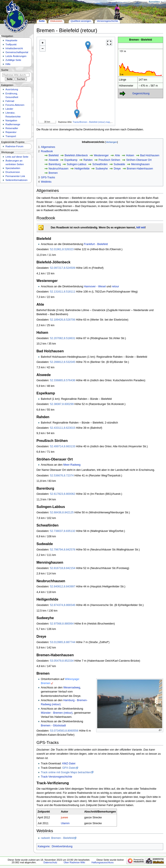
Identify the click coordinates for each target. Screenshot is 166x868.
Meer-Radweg (72, 465)
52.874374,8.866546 (62, 605)
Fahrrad (10, 101)
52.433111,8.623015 (62, 428)
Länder (9, 109)
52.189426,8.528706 (62, 320)
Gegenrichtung (141, 93)
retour (115, 286)
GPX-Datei (69, 768)
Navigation (11, 120)
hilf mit (141, 228)
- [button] (43, 49)
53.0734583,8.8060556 (64, 731)
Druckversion (13, 172)
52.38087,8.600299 (62, 404)
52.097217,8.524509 (62, 268)
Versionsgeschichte (108, 21)
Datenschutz (50, 862)
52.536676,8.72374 (62, 476)
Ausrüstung (12, 89)
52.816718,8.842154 (62, 568)
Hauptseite (11, 40)
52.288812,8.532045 (62, 362)
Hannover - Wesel (95, 286)
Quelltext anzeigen (81, 21)
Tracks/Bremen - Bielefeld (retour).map (91, 122)
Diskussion (56, 21)
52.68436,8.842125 (62, 512)
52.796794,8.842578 (62, 550)
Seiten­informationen (16, 180)
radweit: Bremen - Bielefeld (57, 838)
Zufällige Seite (13, 60)
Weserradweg (72, 688)
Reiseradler (12, 128)
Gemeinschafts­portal (17, 52)
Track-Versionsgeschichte (57, 777)
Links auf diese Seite (17, 157)
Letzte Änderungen (16, 56)
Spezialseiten (13, 168)
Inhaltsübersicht (14, 48)
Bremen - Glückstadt (53, 726)
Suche (5, 70)
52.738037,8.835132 (62, 531)
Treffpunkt (11, 44)
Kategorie (44, 846)
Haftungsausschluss (102, 862)
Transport (11, 136)
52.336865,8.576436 (62, 380)
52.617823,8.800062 (62, 494)
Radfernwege (13, 124)
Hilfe (8, 64)
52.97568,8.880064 (62, 624)
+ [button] (43, 43)
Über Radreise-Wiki (74, 862)
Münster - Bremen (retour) (57, 713)
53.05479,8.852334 (62, 661)
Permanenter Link (15, 176)
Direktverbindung (62, 846)
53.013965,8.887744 (62, 642)
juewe (65, 817)
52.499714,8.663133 (62, 446)
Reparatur (11, 132)
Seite (42, 21)
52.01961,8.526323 (62, 249)
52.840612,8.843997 (62, 587)
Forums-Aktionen (15, 105)
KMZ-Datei (69, 764)
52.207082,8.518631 (62, 338)
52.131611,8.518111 (62, 292)
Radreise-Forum (14, 146)
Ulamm (65, 823)
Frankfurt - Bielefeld (96, 244)
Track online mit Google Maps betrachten (66, 772)
